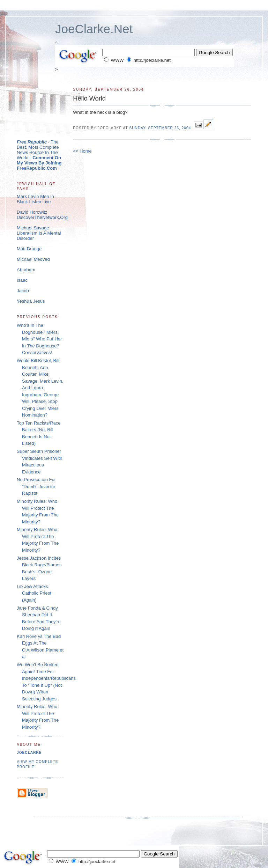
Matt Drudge (29, 249)
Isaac (22, 280)
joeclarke (29, 753)
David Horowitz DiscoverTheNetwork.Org (42, 215)
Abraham (26, 270)
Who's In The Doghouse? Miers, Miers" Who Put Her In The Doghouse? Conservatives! (39, 339)
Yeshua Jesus (31, 301)
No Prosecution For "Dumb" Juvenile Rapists (36, 486)
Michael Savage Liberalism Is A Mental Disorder (39, 233)
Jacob (23, 291)
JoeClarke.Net (94, 29)
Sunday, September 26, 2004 (160, 128)
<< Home (82, 151)
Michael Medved (33, 259)
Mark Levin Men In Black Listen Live (35, 199)
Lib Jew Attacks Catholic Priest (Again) (34, 593)
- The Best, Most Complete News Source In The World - (39, 155)
